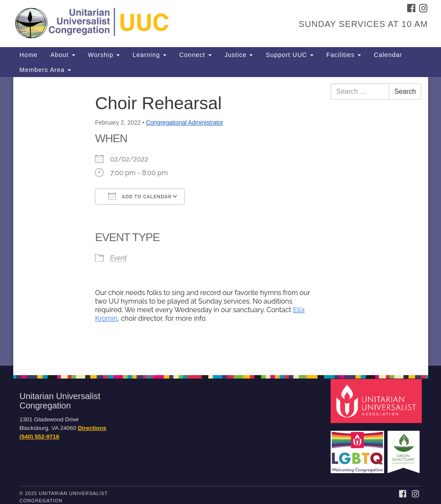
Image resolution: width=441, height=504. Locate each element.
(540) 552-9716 (40, 437)
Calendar (388, 55)
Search (405, 91)
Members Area (46, 70)
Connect (195, 55)
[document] (220, 221)
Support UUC (290, 55)
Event (118, 258)
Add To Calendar (140, 196)
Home (29, 55)
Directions (92, 428)
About (63, 55)
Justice (239, 55)
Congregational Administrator (185, 122)
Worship (104, 55)
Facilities (344, 55)
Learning (149, 55)
